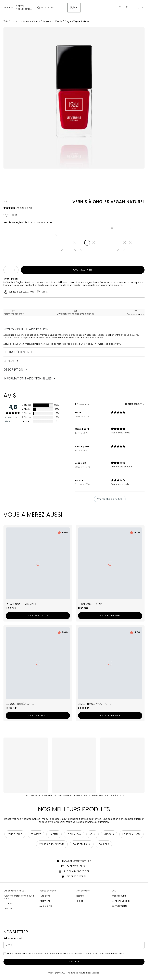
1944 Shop (9, 21)
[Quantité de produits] (11, 270)
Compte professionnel (24, 8)
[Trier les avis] (134, 405)
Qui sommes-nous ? (15, 892)
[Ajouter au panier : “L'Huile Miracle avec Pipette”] (110, 717)
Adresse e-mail (13, 939)
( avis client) (24, 208)
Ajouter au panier (83, 270)
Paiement (45, 902)
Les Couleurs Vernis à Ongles (35, 21)
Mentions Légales (121, 902)
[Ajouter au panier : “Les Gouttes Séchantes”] (38, 717)
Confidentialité (119, 907)
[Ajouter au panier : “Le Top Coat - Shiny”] (110, 617)
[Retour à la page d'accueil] (74, 8)
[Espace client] (127, 8)
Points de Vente (48, 892)
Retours (80, 897)
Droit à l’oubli (119, 897)
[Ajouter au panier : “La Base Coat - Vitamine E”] (38, 617)
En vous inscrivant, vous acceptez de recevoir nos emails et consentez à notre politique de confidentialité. (66, 955)
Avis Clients (46, 907)
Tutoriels (8, 905)
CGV (114, 892)
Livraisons (45, 897)
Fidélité (79, 902)
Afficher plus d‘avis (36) (110, 500)
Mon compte (83, 892)
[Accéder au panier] (120, 8)
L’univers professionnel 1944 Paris (19, 898)
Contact (8, 910)
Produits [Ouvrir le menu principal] (8, 8)
